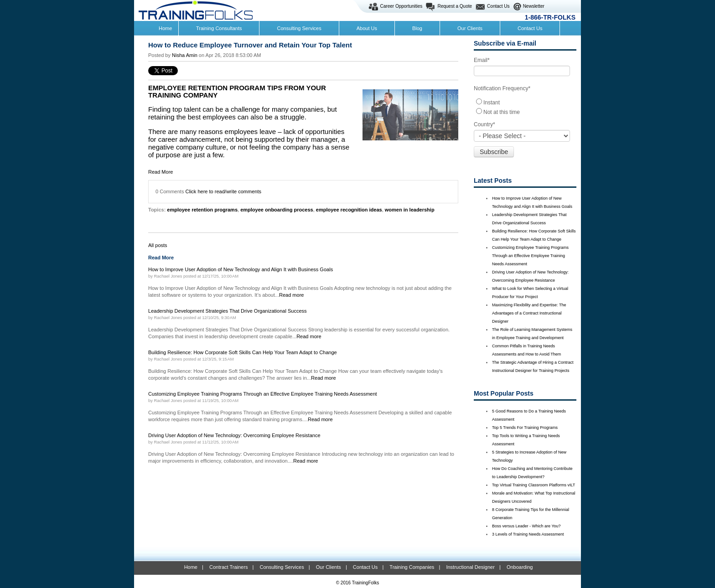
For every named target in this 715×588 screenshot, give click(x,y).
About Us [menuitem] (367, 28)
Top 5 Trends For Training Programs (525, 428)
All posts (158, 245)
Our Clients (329, 567)
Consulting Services (282, 567)
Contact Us (498, 6)
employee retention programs (202, 210)
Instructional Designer (470, 567)
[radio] (525, 102)
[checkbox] (525, 107)
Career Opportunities (402, 6)
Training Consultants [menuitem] (219, 28)
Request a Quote (455, 6)
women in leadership (410, 210)
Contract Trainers (228, 567)
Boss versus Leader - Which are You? (526, 526)
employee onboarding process (277, 210)
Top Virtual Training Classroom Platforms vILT (534, 485)
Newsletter (534, 6)
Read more (292, 295)
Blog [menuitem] (417, 28)
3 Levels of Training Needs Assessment (528, 534)
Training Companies (412, 567)
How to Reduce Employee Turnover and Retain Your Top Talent (250, 45)
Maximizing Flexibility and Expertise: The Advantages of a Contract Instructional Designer (529, 313)
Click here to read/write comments (224, 191)
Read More (161, 172)
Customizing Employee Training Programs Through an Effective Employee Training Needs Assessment (530, 256)
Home (191, 567)
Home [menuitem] (165, 28)
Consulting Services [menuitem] (299, 28)
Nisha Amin (185, 55)
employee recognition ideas (349, 210)
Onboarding (520, 567)
